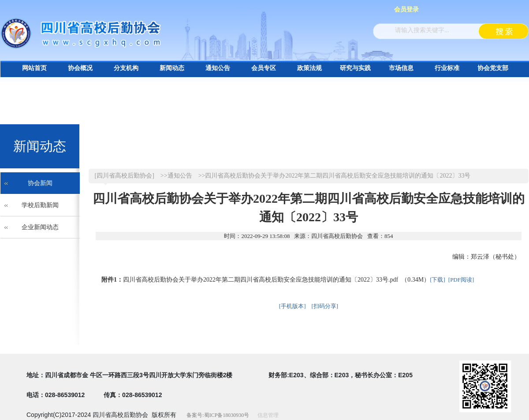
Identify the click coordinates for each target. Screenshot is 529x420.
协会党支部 (493, 68)
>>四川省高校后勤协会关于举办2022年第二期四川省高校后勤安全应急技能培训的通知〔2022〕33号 (335, 176)
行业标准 (447, 68)
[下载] (438, 280)
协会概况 (80, 68)
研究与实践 (355, 68)
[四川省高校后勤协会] (125, 176)
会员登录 (406, 9)
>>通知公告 (176, 176)
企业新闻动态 (40, 227)
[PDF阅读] (461, 280)
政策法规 (309, 68)
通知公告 (218, 68)
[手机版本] (292, 306)
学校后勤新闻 (40, 205)
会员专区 (264, 68)
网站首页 (34, 68)
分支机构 (126, 68)
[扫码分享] (325, 306)
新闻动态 (172, 68)
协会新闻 (40, 183)
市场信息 (401, 68)
